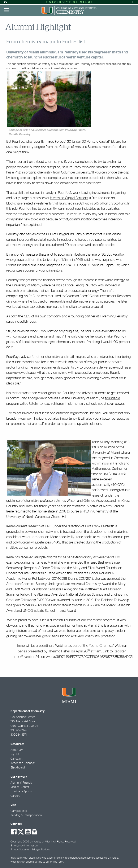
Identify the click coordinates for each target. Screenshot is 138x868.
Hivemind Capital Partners (69, 198)
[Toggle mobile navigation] (7, 10)
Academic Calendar (23, 763)
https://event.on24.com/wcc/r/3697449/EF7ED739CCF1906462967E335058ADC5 (73, 657)
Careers (15, 796)
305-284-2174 (19, 730)
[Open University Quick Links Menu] (133, 2)
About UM (17, 750)
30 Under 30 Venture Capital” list (91, 142)
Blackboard (18, 768)
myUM (15, 754)
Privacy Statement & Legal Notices (30, 850)
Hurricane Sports (21, 792)
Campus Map (19, 811)
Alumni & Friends (21, 783)
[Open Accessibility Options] (5, 2)
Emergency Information (24, 846)
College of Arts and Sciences (80, 147)
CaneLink (16, 759)
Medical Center (20, 787)
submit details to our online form (45, 862)
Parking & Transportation (26, 815)
